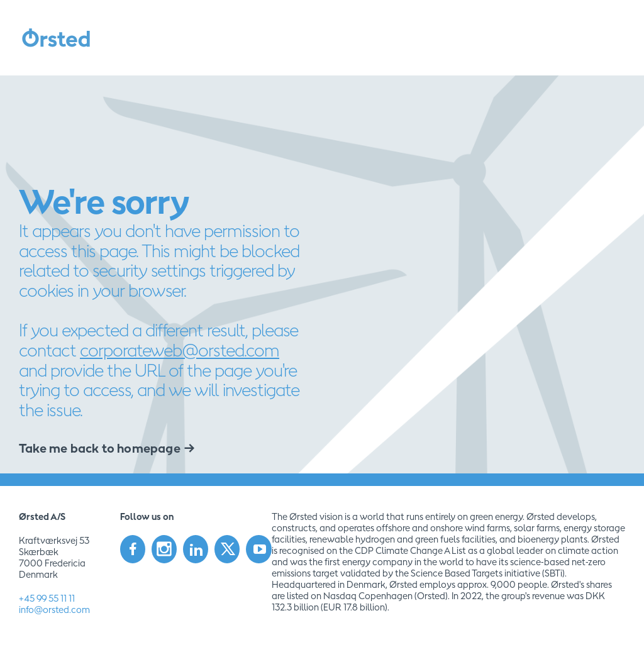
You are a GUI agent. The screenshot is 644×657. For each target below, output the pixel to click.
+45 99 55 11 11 (47, 598)
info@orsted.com (54, 610)
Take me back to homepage (100, 448)
